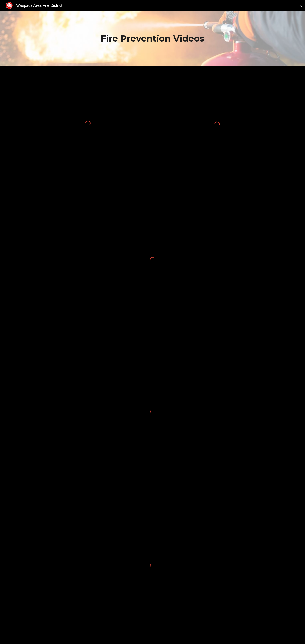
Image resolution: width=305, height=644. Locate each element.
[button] (300, 5)
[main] (152, 38)
